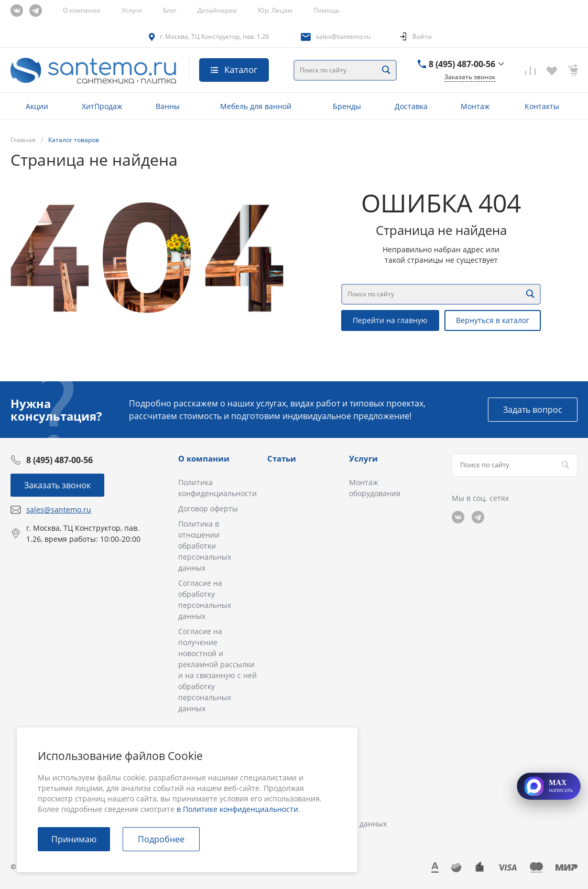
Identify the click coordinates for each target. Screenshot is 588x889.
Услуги (132, 10)
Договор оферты (208, 508)
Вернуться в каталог (493, 320)
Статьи (282, 458)
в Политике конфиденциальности (237, 809)
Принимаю (74, 839)
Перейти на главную (390, 320)
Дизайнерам (217, 10)
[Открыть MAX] (549, 786)
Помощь (326, 10)
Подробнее (161, 839)
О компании (82, 10)
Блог (170, 10)
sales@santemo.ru (343, 36)
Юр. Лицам (275, 10)
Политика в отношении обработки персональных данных (205, 546)
